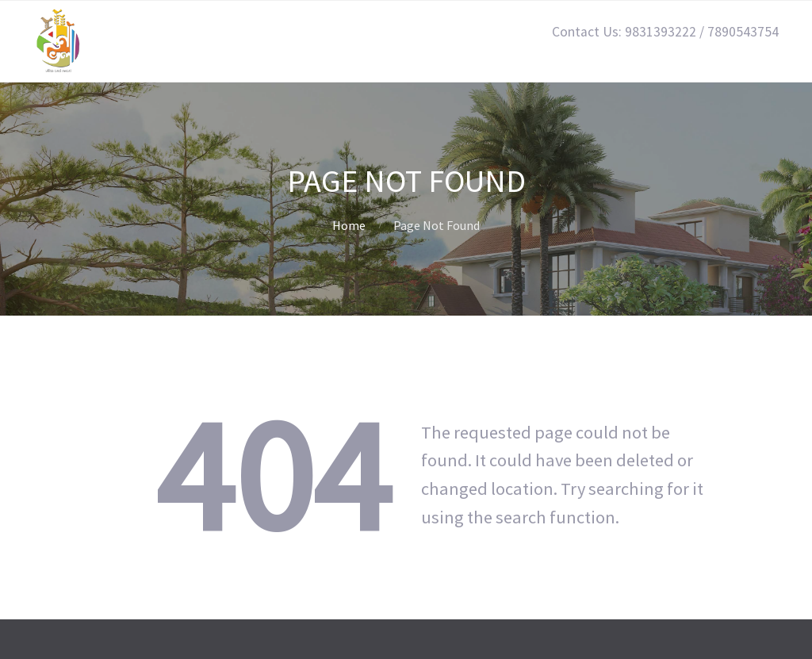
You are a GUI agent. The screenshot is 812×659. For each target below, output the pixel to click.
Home (349, 225)
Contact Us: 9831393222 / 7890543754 (665, 32)
